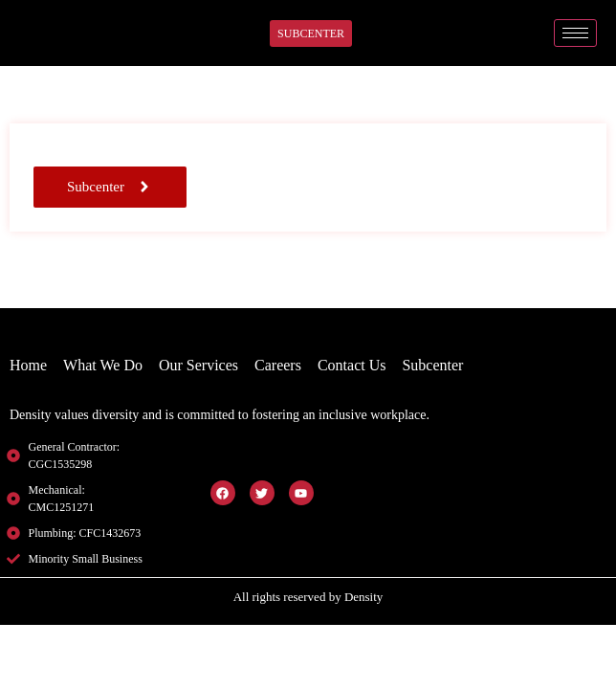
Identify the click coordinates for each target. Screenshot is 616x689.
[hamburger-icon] (575, 33)
